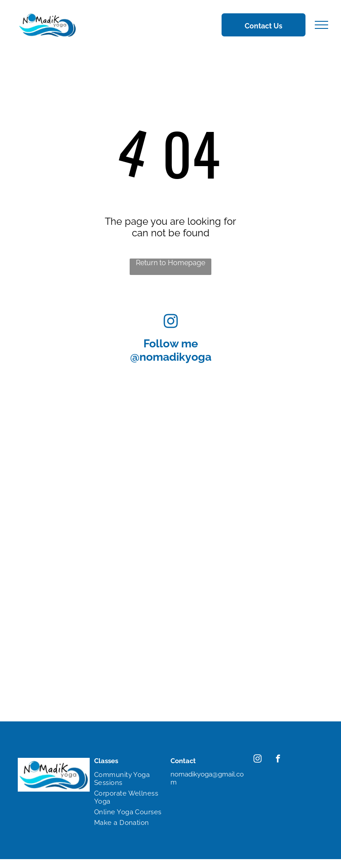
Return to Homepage (170, 263)
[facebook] (278, 760)
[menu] (321, 25)
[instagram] (257, 760)
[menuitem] (128, 779)
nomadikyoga (175, 357)
